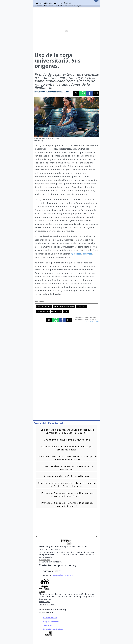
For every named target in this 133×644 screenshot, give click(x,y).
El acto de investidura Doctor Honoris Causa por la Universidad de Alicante (67, 458)
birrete (89, 254)
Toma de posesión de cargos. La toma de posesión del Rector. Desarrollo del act (67, 484)
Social (41, 3)
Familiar (49, 3)
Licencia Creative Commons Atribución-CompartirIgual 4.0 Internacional (66, 598)
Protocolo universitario (64, 307)
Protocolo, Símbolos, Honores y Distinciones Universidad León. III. (67, 504)
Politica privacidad (48, 605)
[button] (76, 93)
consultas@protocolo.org (62, 575)
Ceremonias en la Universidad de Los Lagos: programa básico (67, 448)
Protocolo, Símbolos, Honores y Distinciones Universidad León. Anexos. (67, 494)
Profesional (81, 307)
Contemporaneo (43, 312)
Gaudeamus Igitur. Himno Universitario (67, 440)
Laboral (59, 3)
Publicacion (56, 312)
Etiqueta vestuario (44, 307)
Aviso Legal (44, 602)
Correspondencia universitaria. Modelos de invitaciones (67, 468)
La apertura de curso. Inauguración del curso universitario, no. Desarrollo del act (67, 431)
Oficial (68, 3)
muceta (77, 254)
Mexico (66, 312)
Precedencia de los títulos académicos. (67, 476)
